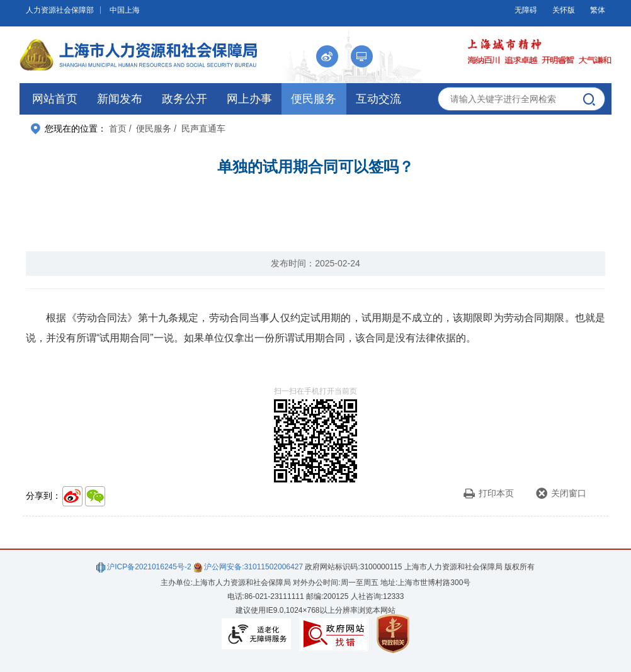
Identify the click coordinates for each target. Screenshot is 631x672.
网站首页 (55, 99)
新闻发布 (120, 99)
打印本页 (488, 493)
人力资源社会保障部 (60, 10)
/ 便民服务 (151, 128)
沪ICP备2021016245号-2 (144, 567)
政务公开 (185, 99)
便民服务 (314, 99)
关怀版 (564, 10)
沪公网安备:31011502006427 (248, 567)
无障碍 (526, 10)
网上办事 (249, 99)
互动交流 (378, 99)
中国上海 (125, 10)
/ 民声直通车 (200, 128)
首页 (118, 128)
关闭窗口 (561, 493)
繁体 (598, 10)
